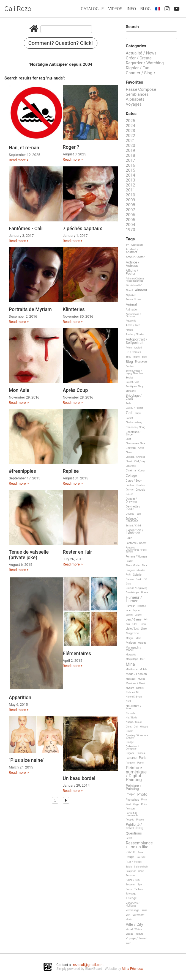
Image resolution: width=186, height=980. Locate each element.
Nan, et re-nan (24, 148)
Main (138, 638)
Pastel (141, 763)
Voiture (139, 934)
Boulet (129, 378)
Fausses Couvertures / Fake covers (136, 550)
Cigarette (131, 466)
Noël (128, 701)
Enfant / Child (133, 526)
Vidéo (129, 919)
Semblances (137, 94)
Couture (141, 485)
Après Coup (75, 390)
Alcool (129, 290)
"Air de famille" (134, 285)
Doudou (130, 514)
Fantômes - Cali (26, 229)
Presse (140, 820)
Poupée (130, 820)
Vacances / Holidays (133, 904)
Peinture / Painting (134, 787)
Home (144, 592)
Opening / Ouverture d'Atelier (137, 737)
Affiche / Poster (132, 272)
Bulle (128, 403)
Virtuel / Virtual (134, 929)
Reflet (129, 838)
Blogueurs (141, 362)
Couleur (130, 485)
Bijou (128, 357)
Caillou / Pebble (134, 408)
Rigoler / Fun (138, 68)
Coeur (141, 471)
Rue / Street (134, 862)
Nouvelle (131, 713)
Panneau (141, 753)
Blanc (136, 357)
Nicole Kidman (134, 697)
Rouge (130, 857)
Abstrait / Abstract (132, 251)
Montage (131, 679)
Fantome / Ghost (136, 543)
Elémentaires (77, 654)
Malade (142, 643)
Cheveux (131, 448)
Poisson (130, 809)
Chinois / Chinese (135, 457)
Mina (130, 665)
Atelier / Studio (135, 334)
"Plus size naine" (27, 760)
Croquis (140, 490)
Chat (128, 439)
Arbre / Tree (133, 325)
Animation (132, 310)
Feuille (129, 561)
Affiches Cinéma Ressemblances (135, 280)
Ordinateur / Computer (132, 748)
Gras (128, 584)
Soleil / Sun (133, 880)
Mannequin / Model (133, 649)
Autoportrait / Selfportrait (136, 341)
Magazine (132, 633)
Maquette (131, 655)
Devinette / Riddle (133, 508)
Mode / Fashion (136, 674)
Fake (129, 538)
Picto (144, 800)
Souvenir (131, 885)
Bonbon (130, 366)
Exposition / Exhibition (135, 532)
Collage (131, 476)
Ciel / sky (140, 461)
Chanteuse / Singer (133, 433)
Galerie (137, 575)
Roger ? (71, 147)
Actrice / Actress (132, 264)
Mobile (143, 669)
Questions (134, 833)
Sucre (129, 889)
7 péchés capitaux (82, 229)
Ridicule (131, 852)
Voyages (134, 104)
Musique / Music (136, 683)
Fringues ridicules (136, 570)
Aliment (141, 290)
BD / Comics (133, 352)
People (130, 794)
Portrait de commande (132, 814)
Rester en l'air (77, 552)
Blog (146, 9)
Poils (144, 804)
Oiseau (144, 727)
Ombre (129, 731)
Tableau (139, 889)
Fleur (144, 566)
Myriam (130, 688)
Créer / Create (139, 58)
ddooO (129, 494)
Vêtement (139, 915)
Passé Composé (141, 89)
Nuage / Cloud (134, 722)
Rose (140, 852)
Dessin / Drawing (131, 500)
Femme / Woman (136, 557)
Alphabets (135, 99)
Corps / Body (134, 481)
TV (127, 245)
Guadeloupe (132, 592)
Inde (128, 610)
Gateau (130, 579)
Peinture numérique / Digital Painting (136, 774)
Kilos (135, 624)
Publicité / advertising (135, 826)
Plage (136, 804)
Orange (130, 742)
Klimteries (74, 309)
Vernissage (132, 910)
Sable (129, 867)
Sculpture (131, 871)
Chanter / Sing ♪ (141, 73)
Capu (138, 413)
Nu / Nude (131, 718)
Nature (140, 688)
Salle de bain (141, 867)
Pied (128, 804)
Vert (128, 915)
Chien (129, 452)
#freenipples (22, 471)
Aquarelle (131, 321)
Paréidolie (131, 758)
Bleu (144, 357)
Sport (141, 885)
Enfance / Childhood (132, 520)
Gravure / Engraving (137, 588)
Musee (142, 679)
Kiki (128, 624)
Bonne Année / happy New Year (135, 372)
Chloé (129, 461)
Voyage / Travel (136, 938)
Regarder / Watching (145, 63)
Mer (142, 659)
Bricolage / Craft (134, 397)
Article (129, 330)
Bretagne (131, 391)
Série (141, 871)
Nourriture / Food (134, 707)
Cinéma (131, 471)
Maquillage (132, 659)
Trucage (131, 898)
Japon (136, 610)
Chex (141, 448)
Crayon (130, 490)
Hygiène (141, 606)
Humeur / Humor (134, 599)
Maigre (130, 638)
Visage (129, 934)
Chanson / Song (136, 427)
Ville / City (134, 925)
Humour (130, 606)
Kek (146, 619)
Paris (143, 758)
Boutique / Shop (135, 386)
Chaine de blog (134, 422)
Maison (131, 643)
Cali (129, 413)
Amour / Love (133, 300)
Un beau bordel (79, 778)
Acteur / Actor (135, 257)
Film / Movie (133, 566)
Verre (144, 910)
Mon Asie (19, 390)
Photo (142, 794)
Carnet (129, 418)
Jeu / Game (134, 620)
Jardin (129, 615)
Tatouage (131, 894)
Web (128, 943)
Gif (145, 579)
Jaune (138, 615)
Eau (139, 514)
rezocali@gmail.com (88, 965)
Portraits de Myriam (30, 309)
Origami (130, 753)
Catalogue (92, 9)
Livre (144, 629)
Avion (129, 348)
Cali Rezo (18, 9)
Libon (143, 624)
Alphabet (131, 295)
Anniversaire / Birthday (133, 315)
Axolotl (138, 348)
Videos (115, 9)
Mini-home (132, 669)
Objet (129, 727)
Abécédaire (137, 245)
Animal (131, 304)
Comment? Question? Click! (61, 43)
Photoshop (132, 800)
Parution (130, 763)
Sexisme (130, 875)
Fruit (128, 575)
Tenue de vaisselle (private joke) (29, 555)
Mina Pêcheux (132, 969)
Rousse (141, 857)
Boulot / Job (132, 382)
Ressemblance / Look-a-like (139, 845)
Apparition (20, 698)
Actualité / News (141, 53)
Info (131, 9)
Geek (139, 579)
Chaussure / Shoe (136, 443)
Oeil (136, 727)
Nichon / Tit (132, 692)
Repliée (71, 471)
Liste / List (132, 629)
